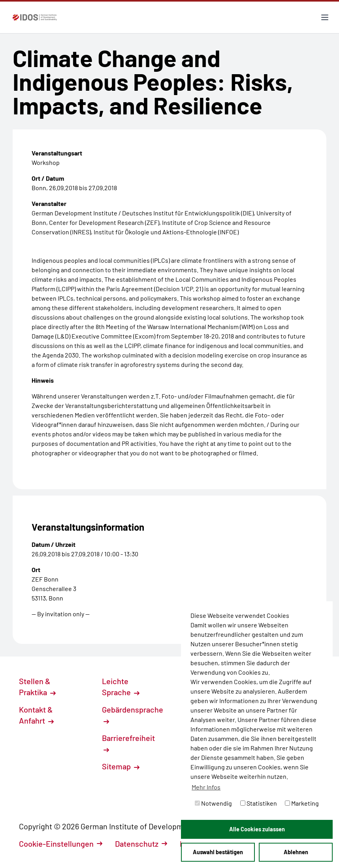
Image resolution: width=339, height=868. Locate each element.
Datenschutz (141, 844)
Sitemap (121, 766)
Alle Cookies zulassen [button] (257, 829)
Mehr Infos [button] (206, 787)
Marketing (302, 803)
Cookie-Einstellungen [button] (61, 844)
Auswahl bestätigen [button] (218, 852)
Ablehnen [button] (296, 852)
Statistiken (259, 803)
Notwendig (213, 803)
